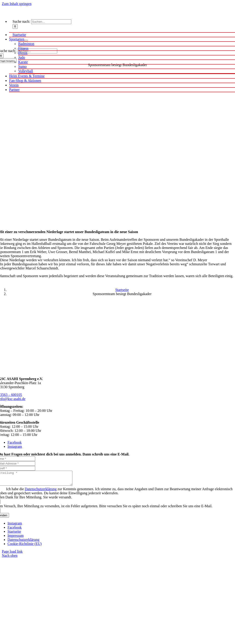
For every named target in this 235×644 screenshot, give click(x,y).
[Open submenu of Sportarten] (26, 40)
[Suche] (15, 26)
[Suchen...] (51, 22)
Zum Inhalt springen (17, 4)
